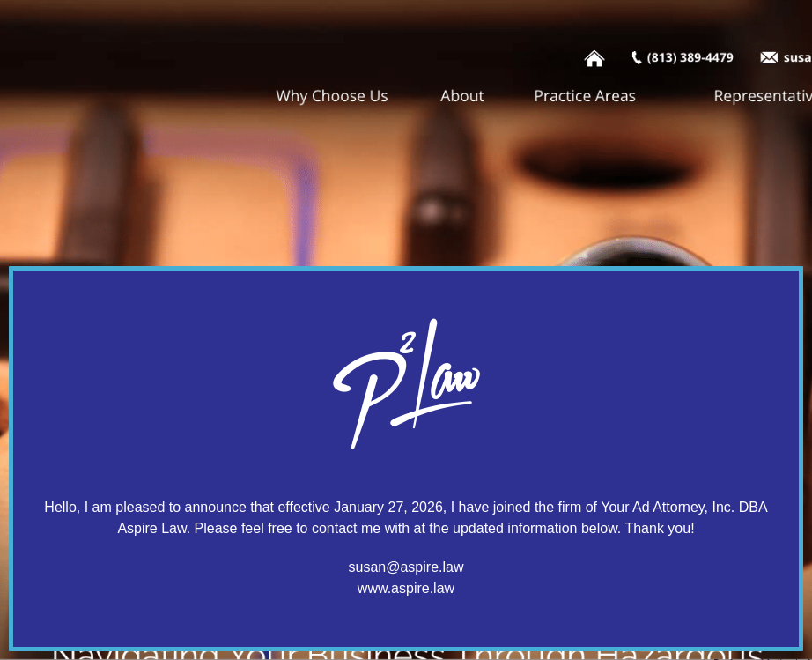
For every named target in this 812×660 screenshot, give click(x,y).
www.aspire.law (406, 588)
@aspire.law (424, 567)
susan (368, 567)
